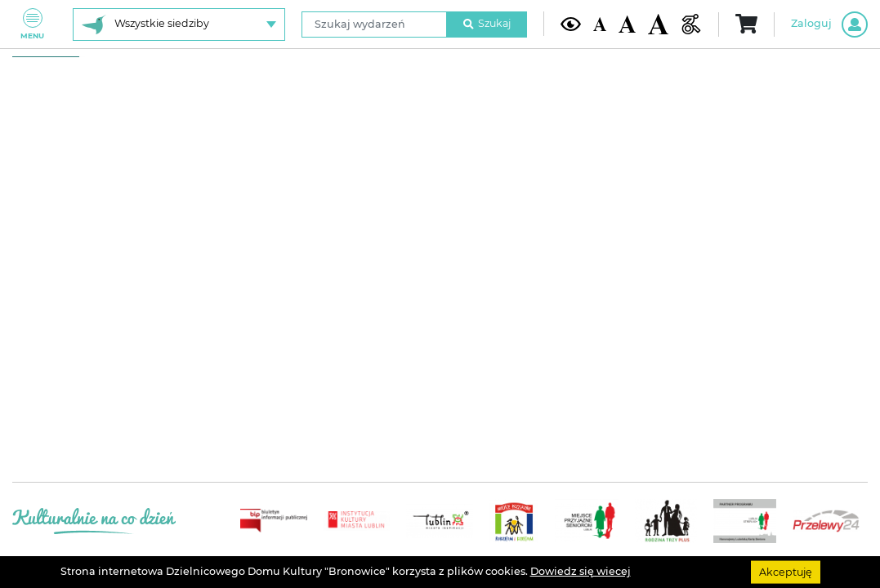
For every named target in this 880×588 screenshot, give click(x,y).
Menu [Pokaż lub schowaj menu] (32, 24)
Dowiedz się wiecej (581, 571)
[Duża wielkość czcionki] (658, 24)
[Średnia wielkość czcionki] (627, 24)
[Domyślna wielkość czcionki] (600, 24)
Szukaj (487, 23)
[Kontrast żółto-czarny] (571, 24)
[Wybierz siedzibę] (179, 24)
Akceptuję (786, 571)
